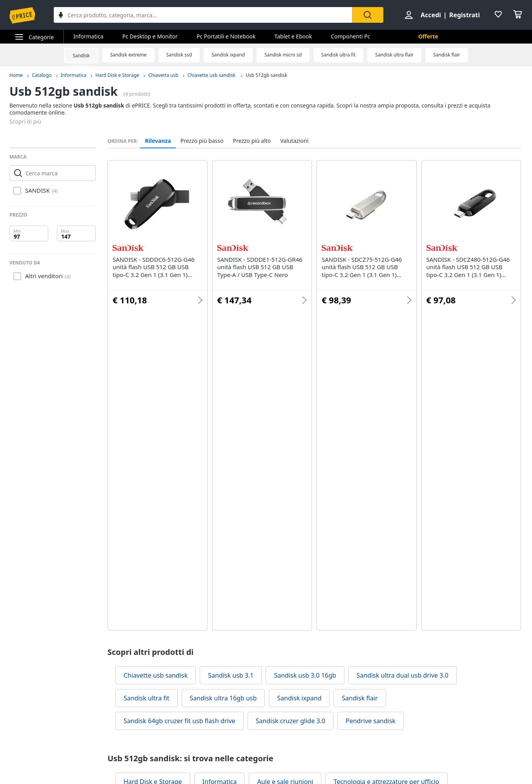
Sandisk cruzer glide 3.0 (291, 721)
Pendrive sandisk (371, 721)
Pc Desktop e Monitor (150, 36)
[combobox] (203, 15)
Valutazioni (294, 141)
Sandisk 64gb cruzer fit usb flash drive (179, 721)
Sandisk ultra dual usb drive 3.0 (403, 675)
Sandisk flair (447, 55)
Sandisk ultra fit (338, 55)
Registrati (465, 15)
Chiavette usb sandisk (212, 75)
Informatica (88, 36)
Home (16, 75)
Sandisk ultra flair (394, 55)
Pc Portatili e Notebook (226, 36)
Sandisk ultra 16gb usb (223, 698)
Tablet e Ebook (293, 36)
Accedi (431, 15)
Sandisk (81, 56)
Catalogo (42, 75)
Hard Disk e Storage (117, 75)
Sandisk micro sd (283, 55)
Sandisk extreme (128, 55)
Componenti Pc (350, 36)
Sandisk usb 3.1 (231, 675)
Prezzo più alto (252, 141)
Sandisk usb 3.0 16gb (305, 675)
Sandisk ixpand (228, 55)
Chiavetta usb (163, 75)
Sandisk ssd (179, 55)
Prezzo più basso (202, 141)
